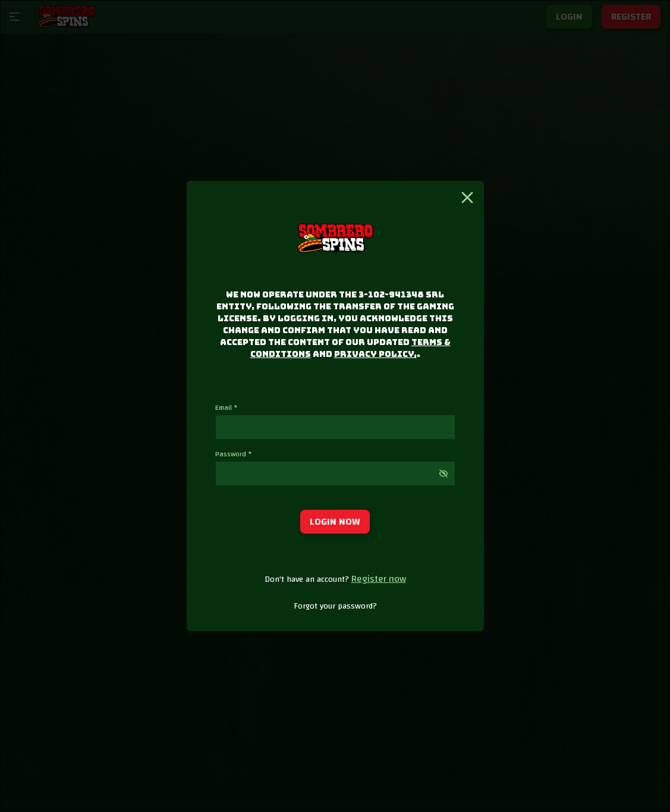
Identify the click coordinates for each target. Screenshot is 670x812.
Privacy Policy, (375, 354)
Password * (234, 454)
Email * (227, 407)
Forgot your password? (335, 606)
